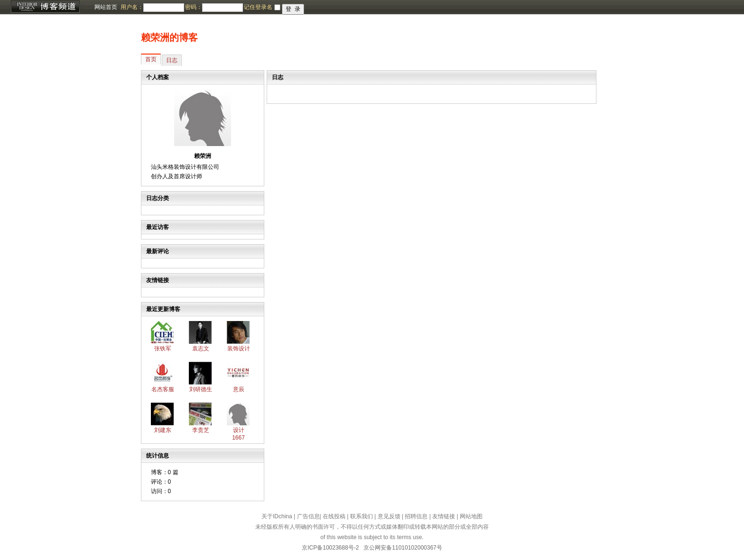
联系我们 (362, 516)
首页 (151, 59)
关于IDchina (277, 516)
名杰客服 (163, 389)
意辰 (239, 389)
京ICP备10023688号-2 (330, 548)
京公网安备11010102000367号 (403, 548)
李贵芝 (201, 430)
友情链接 (444, 516)
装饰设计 (239, 349)
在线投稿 (334, 516)
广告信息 (308, 516)
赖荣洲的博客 (169, 37)
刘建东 (163, 430)
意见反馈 (389, 516)
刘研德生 (201, 389)
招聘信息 (416, 516)
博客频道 (45, 7)
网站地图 (471, 516)
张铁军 (163, 349)
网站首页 (106, 7)
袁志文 (201, 349)
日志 (172, 60)
